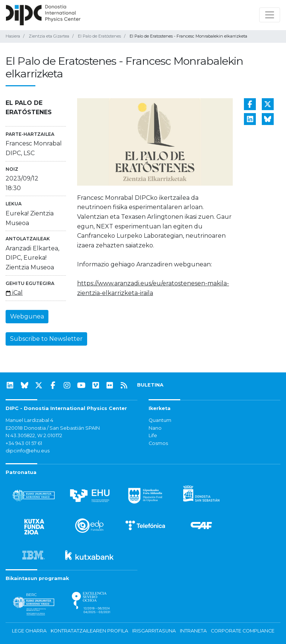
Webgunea (27, 316)
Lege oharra (29, 631)
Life (153, 435)
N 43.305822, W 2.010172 (34, 435)
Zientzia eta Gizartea (49, 36)
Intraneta (193, 631)
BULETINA (150, 385)
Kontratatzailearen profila (89, 631)
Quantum (160, 420)
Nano (155, 428)
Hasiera (13, 36)
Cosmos (158, 443)
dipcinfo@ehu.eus (28, 451)
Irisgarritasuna (154, 631)
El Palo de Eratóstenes (99, 36)
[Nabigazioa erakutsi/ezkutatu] (270, 15)
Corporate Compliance (243, 631)
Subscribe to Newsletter (46, 339)
